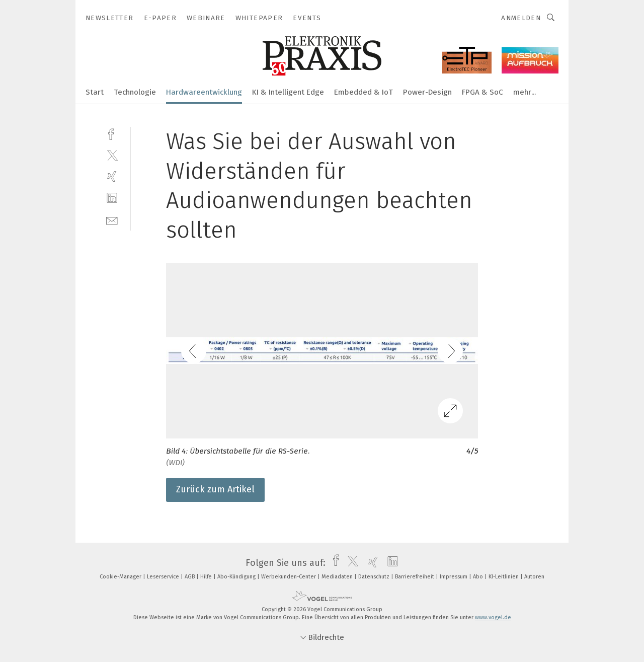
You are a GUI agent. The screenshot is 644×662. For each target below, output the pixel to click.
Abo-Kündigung (237, 577)
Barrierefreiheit (415, 577)
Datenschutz (375, 577)
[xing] (112, 176)
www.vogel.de (493, 617)
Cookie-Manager (121, 577)
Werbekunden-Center (289, 577)
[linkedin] (112, 198)
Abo (479, 577)
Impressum (454, 577)
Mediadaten (338, 577)
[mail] (112, 220)
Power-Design (427, 92)
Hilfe (207, 577)
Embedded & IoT (364, 92)
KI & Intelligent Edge (288, 92)
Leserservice (164, 577)
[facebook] (112, 133)
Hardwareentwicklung (204, 92)
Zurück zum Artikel (215, 489)
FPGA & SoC (482, 92)
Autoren (534, 577)
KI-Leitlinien (504, 577)
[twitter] (112, 155)
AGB (190, 577)
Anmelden (521, 18)
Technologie (135, 92)
